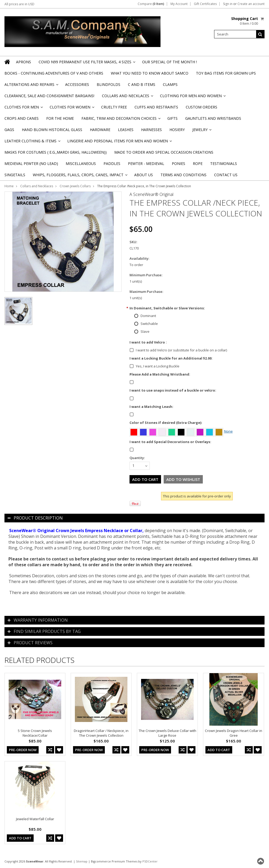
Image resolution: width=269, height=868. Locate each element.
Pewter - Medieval (146, 163)
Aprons (24, 62)
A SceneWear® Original (151, 194)
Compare (151, 4)
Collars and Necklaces (127, 97)
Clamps (170, 84)
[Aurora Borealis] (191, 431)
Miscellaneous (81, 163)
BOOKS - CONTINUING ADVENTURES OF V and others (54, 73)
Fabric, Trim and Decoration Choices (121, 120)
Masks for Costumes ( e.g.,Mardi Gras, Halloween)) (56, 152)
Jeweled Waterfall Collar (35, 819)
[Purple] (200, 431)
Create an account (251, 4)
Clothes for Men (23, 109)
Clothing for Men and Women (192, 97)
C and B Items (142, 84)
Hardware (100, 130)
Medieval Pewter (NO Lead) (31, 163)
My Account (179, 4)
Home (9, 186)
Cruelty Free (114, 107)
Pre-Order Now (23, 750)
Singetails (15, 175)
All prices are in (19, 4)
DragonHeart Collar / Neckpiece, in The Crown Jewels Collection (101, 733)
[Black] (182, 431)
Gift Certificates (205, 4)
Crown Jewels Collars (75, 186)
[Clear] (163, 431)
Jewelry (201, 131)
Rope (198, 163)
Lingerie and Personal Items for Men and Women (119, 142)
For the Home (60, 118)
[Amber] (219, 431)
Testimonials (224, 163)
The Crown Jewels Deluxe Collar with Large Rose (167, 733)
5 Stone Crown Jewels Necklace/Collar (35, 733)
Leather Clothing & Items (32, 142)
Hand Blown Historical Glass (52, 130)
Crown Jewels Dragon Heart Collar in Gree (234, 733)
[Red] (134, 431)
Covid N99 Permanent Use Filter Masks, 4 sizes (87, 63)
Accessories (77, 84)
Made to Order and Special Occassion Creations (164, 152)
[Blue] (144, 431)
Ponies (179, 163)
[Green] (172, 431)
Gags (9, 130)
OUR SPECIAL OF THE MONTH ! (169, 62)
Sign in (228, 4)
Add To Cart (219, 750)
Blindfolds (108, 84)
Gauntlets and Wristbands (213, 118)
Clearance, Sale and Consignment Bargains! (49, 96)
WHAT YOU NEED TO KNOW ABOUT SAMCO (150, 73)
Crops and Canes (22, 118)
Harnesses (151, 130)
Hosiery (177, 130)
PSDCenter (150, 861)
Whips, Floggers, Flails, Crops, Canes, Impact (80, 176)
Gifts (172, 118)
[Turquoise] (210, 431)
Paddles (112, 163)
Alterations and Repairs (31, 86)
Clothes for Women (72, 109)
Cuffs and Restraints (156, 107)
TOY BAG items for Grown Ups (226, 73)
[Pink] (153, 431)
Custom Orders (201, 107)
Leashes (126, 130)
